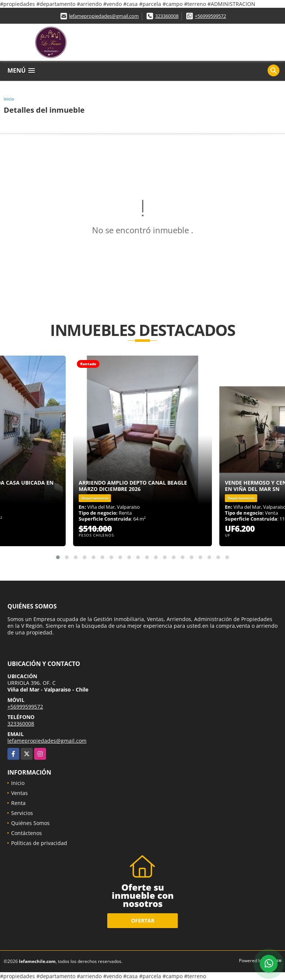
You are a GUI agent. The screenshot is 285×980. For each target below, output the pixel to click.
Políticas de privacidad (39, 843)
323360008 (167, 16)
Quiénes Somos (30, 823)
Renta (18, 803)
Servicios (22, 813)
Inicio (9, 99)
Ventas (19, 793)
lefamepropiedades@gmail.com (104, 16)
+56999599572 (210, 16)
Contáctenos (27, 833)
